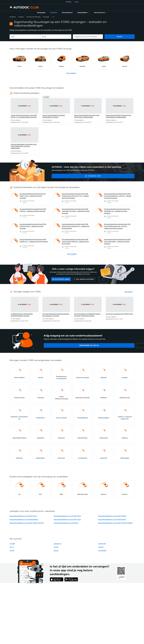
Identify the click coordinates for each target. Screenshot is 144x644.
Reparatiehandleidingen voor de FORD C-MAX (67, 519)
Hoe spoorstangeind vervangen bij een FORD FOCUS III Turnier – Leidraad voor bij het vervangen (33, 226)
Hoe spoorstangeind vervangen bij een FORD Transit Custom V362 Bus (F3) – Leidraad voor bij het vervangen (76, 226)
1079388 (12, 544)
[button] (83, 13)
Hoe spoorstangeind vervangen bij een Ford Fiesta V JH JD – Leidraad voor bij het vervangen (33, 196)
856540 (56, 551)
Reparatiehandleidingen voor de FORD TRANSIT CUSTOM (27, 523)
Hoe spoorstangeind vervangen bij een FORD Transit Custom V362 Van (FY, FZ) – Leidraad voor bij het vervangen (75, 196)
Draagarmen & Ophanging (33, 17)
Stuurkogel (46, 17)
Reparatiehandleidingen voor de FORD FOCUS (23, 516)
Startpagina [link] (13, 17)
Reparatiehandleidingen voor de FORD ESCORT (112, 519)
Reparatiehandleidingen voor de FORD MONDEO (24, 519)
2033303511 (58, 544)
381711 (12, 547)
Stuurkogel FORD (65, 176)
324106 (56, 547)
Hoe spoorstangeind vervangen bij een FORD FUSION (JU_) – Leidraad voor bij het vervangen (34, 240)
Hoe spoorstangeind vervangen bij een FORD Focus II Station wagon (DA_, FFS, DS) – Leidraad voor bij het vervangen (117, 226)
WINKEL (69, 2)
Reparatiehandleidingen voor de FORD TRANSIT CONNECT (115, 523)
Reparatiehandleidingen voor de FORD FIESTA (67, 516)
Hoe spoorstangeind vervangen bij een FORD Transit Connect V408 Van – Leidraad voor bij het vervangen (75, 241)
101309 (12, 551)
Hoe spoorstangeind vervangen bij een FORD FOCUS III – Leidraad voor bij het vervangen (33, 210)
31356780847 (102, 551)
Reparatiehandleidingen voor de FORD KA (66, 523)
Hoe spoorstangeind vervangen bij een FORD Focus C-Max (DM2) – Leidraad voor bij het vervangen (117, 241)
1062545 (101, 547)
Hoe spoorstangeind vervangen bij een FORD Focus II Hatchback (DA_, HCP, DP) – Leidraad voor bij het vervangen (118, 196)
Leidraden (21, 17)
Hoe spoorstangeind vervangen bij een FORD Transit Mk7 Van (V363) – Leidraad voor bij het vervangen (76, 211)
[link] (41, 13)
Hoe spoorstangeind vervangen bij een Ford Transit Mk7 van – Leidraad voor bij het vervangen (117, 211)
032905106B (102, 544)
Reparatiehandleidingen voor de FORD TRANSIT (112, 516)
